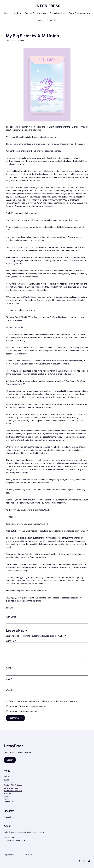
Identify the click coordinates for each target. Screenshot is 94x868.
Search (10, 760)
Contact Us (9, 802)
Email (9, 679)
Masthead (8, 793)
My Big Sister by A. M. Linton (32, 36)
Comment (11, 641)
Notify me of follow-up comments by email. (28, 706)
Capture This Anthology (14, 785)
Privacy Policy (10, 817)
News (6, 799)
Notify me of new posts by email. (23, 711)
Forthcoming (9, 782)
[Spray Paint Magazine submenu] (89, 13)
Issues (7, 796)
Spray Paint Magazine (13, 791)
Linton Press (47, 6)
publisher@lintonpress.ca (14, 840)
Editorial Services (11, 788)
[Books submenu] (20, 13)
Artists (7, 777)
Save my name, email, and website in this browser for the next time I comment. (43, 701)
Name (9, 668)
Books (7, 779)
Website (9, 690)
